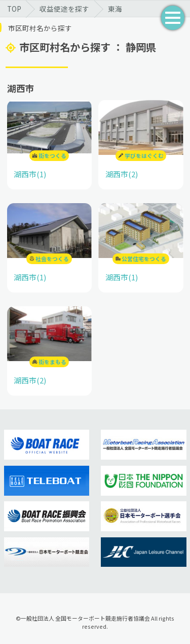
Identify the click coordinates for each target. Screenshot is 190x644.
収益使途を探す (64, 9)
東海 (115, 9)
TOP (14, 9)
